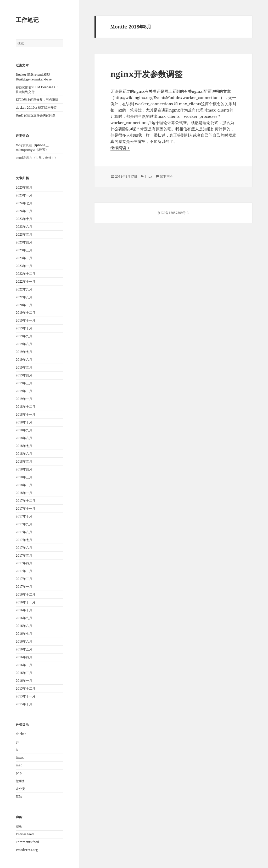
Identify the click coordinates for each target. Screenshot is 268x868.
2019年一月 (24, 399)
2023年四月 (24, 242)
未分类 (20, 789)
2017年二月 (24, 579)
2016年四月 (24, 657)
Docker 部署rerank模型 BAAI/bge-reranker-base (34, 77)
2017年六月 (24, 548)
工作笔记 (27, 20)
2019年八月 (24, 344)
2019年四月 (24, 375)
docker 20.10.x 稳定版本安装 (36, 107)
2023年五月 (24, 234)
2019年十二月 (26, 313)
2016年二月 (24, 673)
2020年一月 (24, 305)
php (19, 773)
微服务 (20, 781)
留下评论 (166, 176)
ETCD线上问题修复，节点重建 (37, 100)
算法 (19, 797)
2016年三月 (24, 665)
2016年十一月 (26, 602)
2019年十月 (24, 328)
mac (19, 765)
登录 (19, 826)
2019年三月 (24, 383)
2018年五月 (24, 461)
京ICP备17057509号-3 (173, 213)
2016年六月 (24, 641)
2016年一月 (24, 681)
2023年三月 (24, 250)
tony (19, 145)
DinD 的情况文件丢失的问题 (36, 115)
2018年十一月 (26, 414)
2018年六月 (24, 454)
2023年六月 (24, 227)
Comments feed (27, 842)
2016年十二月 (26, 594)
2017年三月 (24, 571)
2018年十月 (24, 422)
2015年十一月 (26, 696)
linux (20, 757)
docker (21, 734)
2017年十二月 (26, 501)
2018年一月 (24, 493)
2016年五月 (24, 649)
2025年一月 (24, 195)
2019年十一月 (26, 320)
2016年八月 (24, 626)
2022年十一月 (26, 281)
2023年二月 (24, 258)
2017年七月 (24, 540)
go (17, 742)
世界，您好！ (45, 158)
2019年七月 (24, 352)
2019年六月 (24, 360)
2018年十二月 (26, 407)
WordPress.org (27, 850)
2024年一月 (24, 211)
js (17, 750)
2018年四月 (24, 469)
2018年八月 (24, 438)
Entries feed (25, 834)
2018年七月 (24, 446)
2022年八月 (24, 297)
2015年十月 (24, 704)
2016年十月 (24, 610)
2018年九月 (24, 430)
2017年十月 (24, 516)
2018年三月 (24, 477)
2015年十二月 (26, 688)
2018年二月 (24, 485)
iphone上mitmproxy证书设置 (32, 147)
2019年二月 (24, 391)
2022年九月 (24, 289)
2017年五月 (24, 555)
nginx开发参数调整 (147, 74)
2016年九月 (24, 618)
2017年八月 (24, 532)
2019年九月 (24, 336)
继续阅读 (120, 148)
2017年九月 (24, 524)
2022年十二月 (26, 274)
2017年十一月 (26, 508)
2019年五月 (24, 367)
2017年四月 (24, 563)
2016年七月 (24, 634)
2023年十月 (24, 219)
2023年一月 (24, 266)
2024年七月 (24, 203)
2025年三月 (24, 187)
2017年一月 (24, 587)
